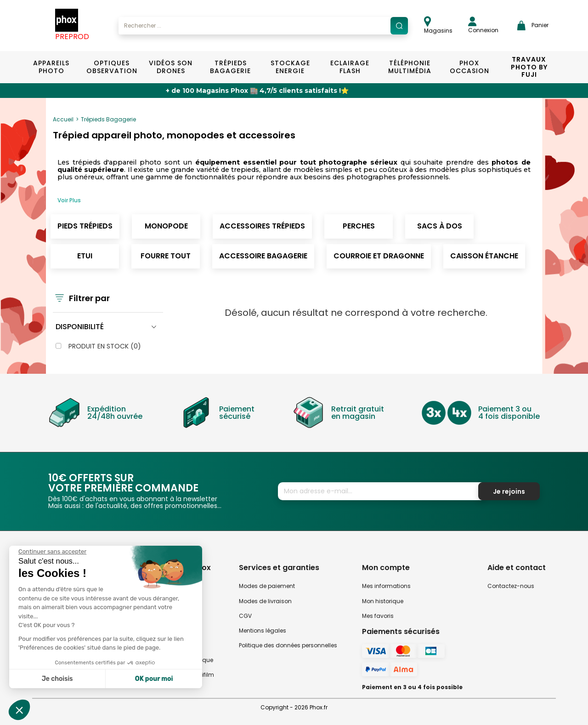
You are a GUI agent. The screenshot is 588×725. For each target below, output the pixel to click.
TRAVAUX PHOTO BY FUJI (529, 67)
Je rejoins (509, 491)
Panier (533, 26)
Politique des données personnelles (288, 645)
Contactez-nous (511, 586)
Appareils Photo (51, 67)
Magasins (438, 25)
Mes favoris (378, 616)
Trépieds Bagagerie (230, 67)
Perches (359, 226)
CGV (245, 616)
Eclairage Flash (350, 67)
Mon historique (383, 601)
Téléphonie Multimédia (410, 67)
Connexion (483, 25)
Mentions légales (263, 631)
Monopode (166, 226)
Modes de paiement (267, 586)
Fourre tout (166, 256)
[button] (19, 710)
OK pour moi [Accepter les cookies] (154, 679)
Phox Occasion (469, 67)
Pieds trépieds (85, 226)
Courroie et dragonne (379, 256)
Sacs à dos (440, 226)
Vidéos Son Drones (171, 67)
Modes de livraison (265, 601)
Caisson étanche (484, 256)
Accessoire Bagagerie (263, 256)
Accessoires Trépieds (262, 226)
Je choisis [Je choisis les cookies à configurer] (57, 679)
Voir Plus (69, 200)
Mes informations (386, 586)
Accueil (63, 119)
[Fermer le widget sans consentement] (52, 552)
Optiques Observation (111, 67)
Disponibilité (80, 327)
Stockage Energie (290, 67)
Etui (85, 256)
